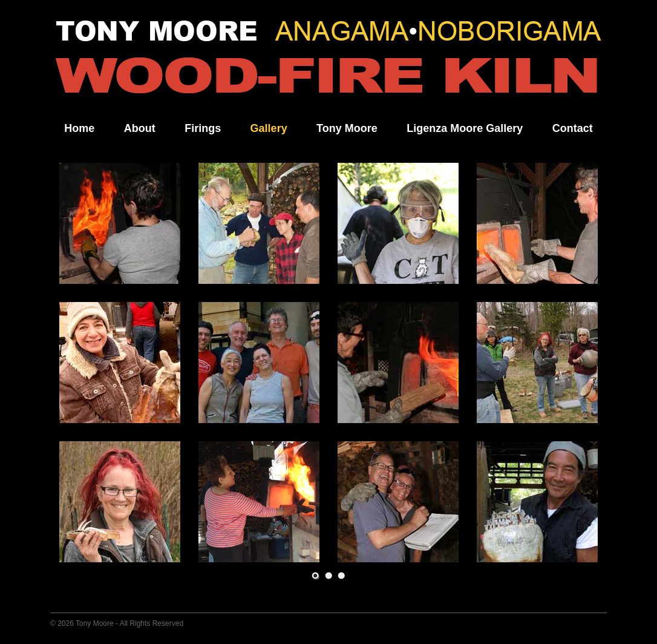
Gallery (269, 128)
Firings (203, 128)
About (140, 128)
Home (79, 128)
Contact (573, 128)
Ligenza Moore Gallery (465, 128)
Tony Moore (347, 128)
